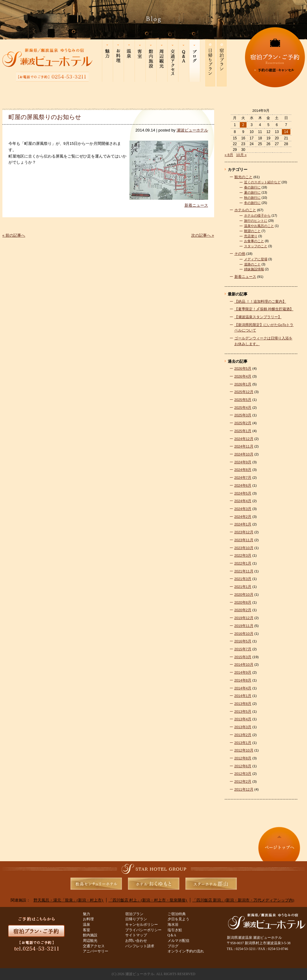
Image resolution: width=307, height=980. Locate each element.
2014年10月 (244, 664)
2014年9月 (243, 672)
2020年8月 (243, 602)
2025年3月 (243, 415)
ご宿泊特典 (177, 914)
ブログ (173, 946)
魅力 (87, 914)
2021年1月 (243, 587)
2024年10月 (244, 454)
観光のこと (243, 177)
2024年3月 (243, 509)
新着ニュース (196, 205)
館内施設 (90, 935)
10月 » (242, 155)
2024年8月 (243, 470)
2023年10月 (244, 548)
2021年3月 (243, 579)
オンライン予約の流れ (186, 951)
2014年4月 (243, 688)
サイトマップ (136, 935)
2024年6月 (243, 485)
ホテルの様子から (257, 215)
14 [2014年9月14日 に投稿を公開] (286, 132)
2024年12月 (244, 439)
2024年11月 (244, 446)
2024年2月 (243, 517)
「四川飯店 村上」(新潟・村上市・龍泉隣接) (148, 900)
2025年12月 (244, 392)
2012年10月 (244, 750)
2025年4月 (243, 407)
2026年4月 (243, 376)
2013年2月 (243, 735)
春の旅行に (252, 187)
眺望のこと (252, 231)
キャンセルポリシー (142, 925)
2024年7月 (243, 477)
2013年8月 (243, 703)
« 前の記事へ (14, 235)
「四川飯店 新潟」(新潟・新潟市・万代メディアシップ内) (243, 900)
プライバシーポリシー (143, 930)
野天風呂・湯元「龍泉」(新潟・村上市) (69, 900)
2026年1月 (243, 384)
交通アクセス (94, 946)
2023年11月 (244, 540)
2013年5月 (243, 711)
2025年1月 (243, 431)
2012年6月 (243, 766)
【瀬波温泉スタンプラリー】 (258, 317)
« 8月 (229, 155)
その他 (240, 253)
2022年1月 (243, 563)
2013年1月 (243, 743)
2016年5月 (243, 641)
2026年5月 (243, 368)
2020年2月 (243, 610)
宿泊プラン (134, 914)
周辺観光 (90, 941)
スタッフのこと (256, 246)
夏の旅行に (252, 192)
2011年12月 (244, 789)
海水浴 (173, 925)
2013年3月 (243, 727)
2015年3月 (243, 657)
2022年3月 (243, 555)
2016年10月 (244, 633)
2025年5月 (243, 400)
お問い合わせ (136, 941)
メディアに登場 (256, 259)
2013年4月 (243, 719)
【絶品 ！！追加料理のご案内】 (260, 301)
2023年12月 (244, 532)
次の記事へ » (203, 235)
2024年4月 (243, 501)
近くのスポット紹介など (262, 182)
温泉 (87, 925)
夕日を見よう (178, 919)
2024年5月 (243, 493)
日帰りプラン (136, 919)
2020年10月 (244, 594)
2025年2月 (243, 423)
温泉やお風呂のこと (259, 226)
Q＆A (172, 935)
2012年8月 (243, 758)
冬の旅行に (252, 203)
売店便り (251, 236)
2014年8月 (243, 680)
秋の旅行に (252, 198)
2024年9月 (243, 462)
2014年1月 (243, 696)
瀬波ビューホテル (192, 130)
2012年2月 (243, 781)
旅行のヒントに (256, 221)
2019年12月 (244, 618)
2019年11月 (244, 626)
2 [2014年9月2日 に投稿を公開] (243, 125)
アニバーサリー (96, 951)
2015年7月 (243, 649)
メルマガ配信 (178, 941)
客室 (87, 930)
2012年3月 (243, 773)
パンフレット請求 (140, 946)
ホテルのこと (245, 210)
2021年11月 (244, 571)
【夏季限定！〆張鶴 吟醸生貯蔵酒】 (264, 309)
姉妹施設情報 (254, 269)
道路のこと (252, 264)
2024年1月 (243, 524)
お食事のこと (254, 241)
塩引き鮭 (175, 930)
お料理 (88, 919)
